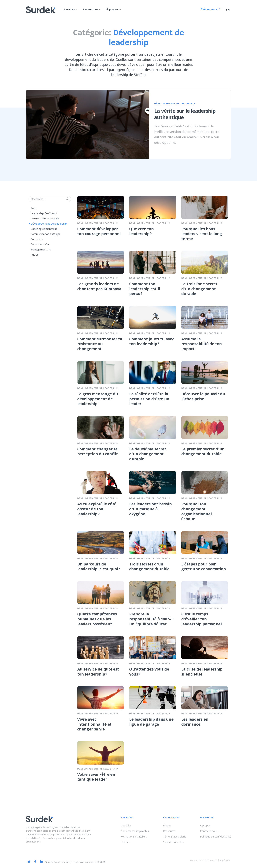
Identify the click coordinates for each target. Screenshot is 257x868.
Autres (35, 255)
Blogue (167, 825)
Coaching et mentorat (44, 229)
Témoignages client (174, 837)
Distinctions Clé (40, 245)
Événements (211, 10)
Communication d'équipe (46, 234)
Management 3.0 (41, 250)
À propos (205, 825)
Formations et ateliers (134, 837)
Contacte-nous (209, 831)
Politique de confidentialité (216, 837)
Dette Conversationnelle (45, 219)
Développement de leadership (49, 224)
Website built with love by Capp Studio (211, 860)
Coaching (126, 825)
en (228, 10)
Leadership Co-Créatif (44, 214)
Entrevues (37, 239)
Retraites (126, 842)
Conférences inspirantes (135, 831)
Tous (34, 208)
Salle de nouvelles (173, 842)
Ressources (170, 831)
